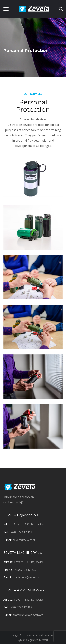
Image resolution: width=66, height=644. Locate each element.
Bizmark (44, 640)
